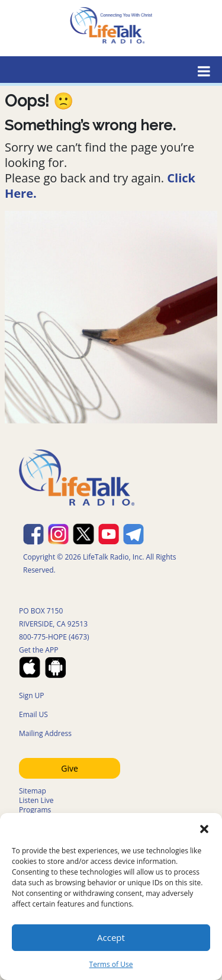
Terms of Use (111, 964)
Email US (33, 714)
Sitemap (33, 791)
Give (70, 768)
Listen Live (36, 800)
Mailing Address (45, 733)
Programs (35, 810)
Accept (111, 937)
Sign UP (32, 695)
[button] (204, 828)
